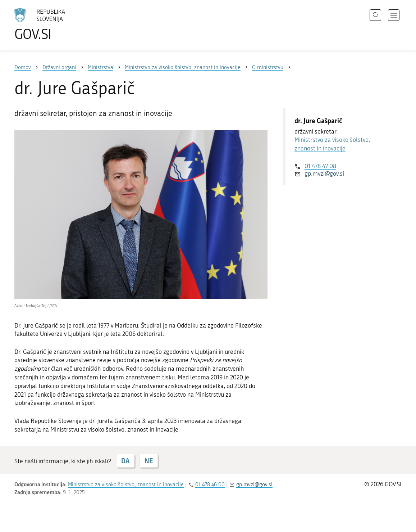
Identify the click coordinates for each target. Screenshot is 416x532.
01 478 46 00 (210, 484)
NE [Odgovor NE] (149, 461)
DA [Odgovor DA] (125, 461)
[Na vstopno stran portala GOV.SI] (60, 24)
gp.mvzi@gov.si (324, 173)
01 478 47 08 (320, 166)
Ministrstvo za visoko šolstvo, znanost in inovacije (126, 484)
